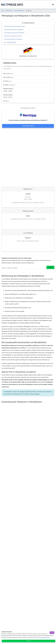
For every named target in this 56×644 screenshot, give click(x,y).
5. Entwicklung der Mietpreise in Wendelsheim (13, 39)
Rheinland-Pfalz (9, 11)
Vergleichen (50, 267)
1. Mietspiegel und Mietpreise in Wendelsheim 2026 (14, 26)
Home (3, 11)
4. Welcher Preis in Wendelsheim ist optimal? (13, 36)
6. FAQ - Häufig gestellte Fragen (10, 42)
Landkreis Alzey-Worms (19, 11)
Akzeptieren (28, 641)
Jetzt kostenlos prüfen (28, 126)
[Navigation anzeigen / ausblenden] (53, 5)
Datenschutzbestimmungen (44, 637)
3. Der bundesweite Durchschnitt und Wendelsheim (14, 33)
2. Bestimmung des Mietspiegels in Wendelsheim (14, 30)
